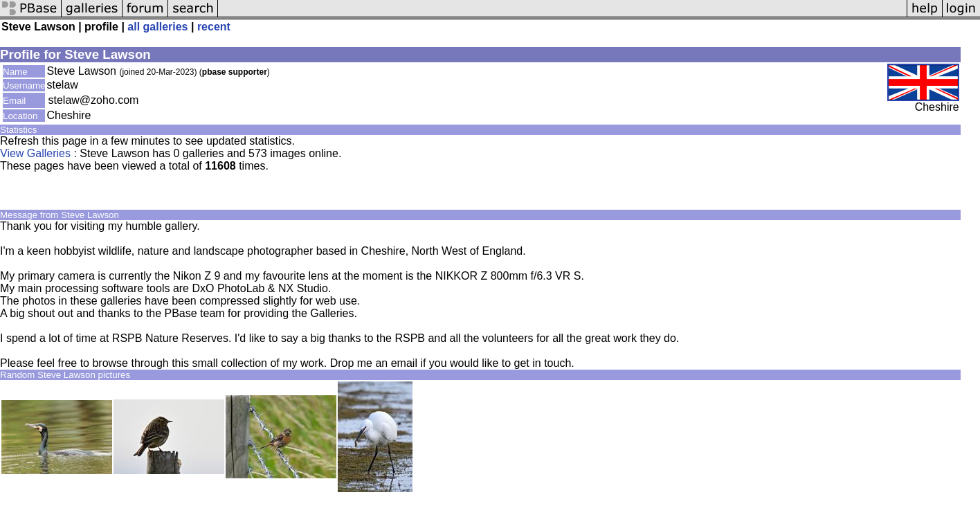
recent (214, 27)
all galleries (157, 27)
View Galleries (35, 153)
